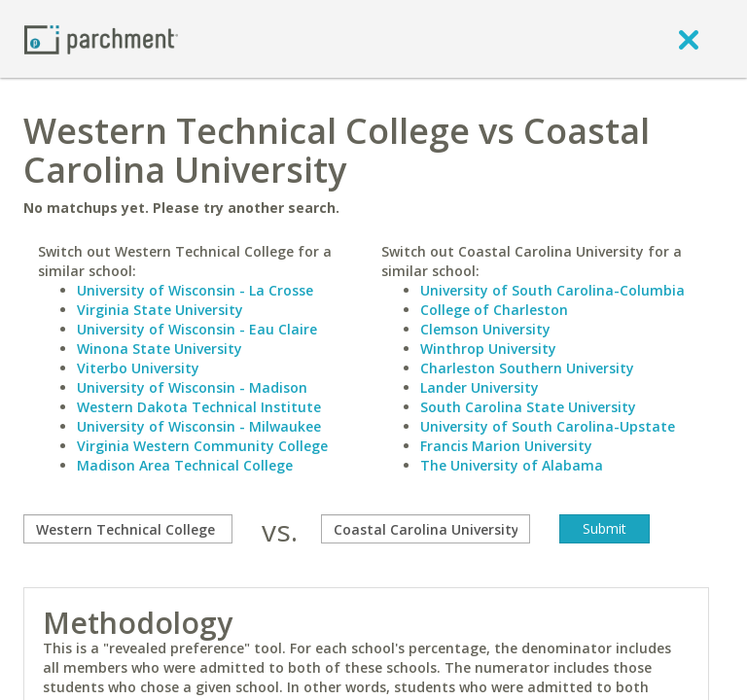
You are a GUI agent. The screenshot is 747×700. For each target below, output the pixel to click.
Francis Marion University (506, 446)
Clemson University (485, 329)
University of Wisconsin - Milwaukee (199, 426)
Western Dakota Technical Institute (199, 407)
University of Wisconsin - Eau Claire (197, 329)
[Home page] (101, 38)
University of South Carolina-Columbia (552, 290)
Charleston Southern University (527, 368)
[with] (426, 529)
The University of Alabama (512, 465)
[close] (689, 39)
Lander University (480, 387)
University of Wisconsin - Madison (192, 387)
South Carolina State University (528, 407)
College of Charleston (494, 310)
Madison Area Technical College (185, 465)
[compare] (128, 529)
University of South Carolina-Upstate (548, 426)
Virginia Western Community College (202, 446)
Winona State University (160, 349)
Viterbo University (138, 368)
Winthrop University (488, 349)
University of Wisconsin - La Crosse (195, 290)
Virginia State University (160, 310)
